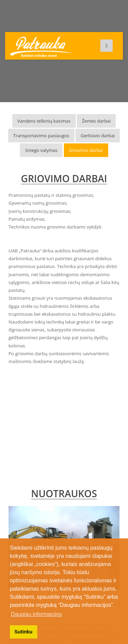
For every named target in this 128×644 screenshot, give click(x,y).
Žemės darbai (96, 121)
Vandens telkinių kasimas (44, 121)
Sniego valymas (41, 150)
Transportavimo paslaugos (41, 136)
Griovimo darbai (86, 150)
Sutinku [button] (23, 632)
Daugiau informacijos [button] (36, 614)
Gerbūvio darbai (98, 136)
